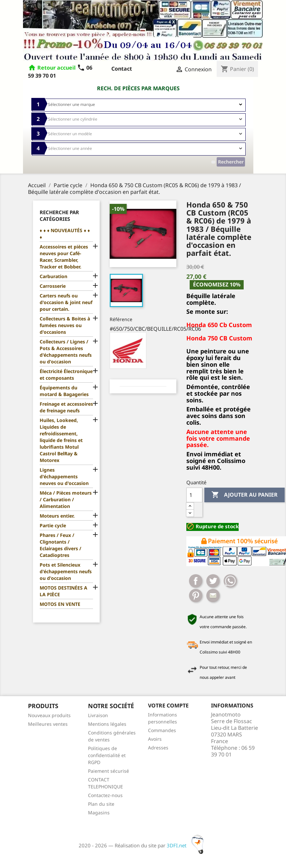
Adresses (158, 748)
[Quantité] (194, 495)
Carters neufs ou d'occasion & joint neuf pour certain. (66, 302)
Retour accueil (56, 68)
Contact (122, 69)
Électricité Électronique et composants (66, 375)
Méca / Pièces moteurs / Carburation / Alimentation (66, 499)
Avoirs (155, 739)
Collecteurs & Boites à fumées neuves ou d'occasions (65, 325)
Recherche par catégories (59, 216)
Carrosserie (53, 286)
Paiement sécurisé (108, 771)
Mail (213, 596)
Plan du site (101, 804)
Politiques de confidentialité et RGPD (107, 755)
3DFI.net (187, 845)
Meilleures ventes (48, 724)
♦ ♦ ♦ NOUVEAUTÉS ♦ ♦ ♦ (65, 234)
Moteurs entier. (57, 516)
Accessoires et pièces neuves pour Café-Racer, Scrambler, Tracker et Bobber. (64, 257)
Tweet (213, 581)
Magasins (99, 813)
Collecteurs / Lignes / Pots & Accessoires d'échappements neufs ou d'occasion (66, 352)
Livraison (98, 715)
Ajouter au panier (244, 495)
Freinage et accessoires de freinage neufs (66, 407)
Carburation (53, 276)
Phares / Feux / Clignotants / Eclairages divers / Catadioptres (60, 545)
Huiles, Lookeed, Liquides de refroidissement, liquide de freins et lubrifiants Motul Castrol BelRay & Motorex (61, 440)
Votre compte (168, 705)
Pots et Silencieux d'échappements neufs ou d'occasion (66, 571)
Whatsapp (230, 581)
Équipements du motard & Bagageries (64, 391)
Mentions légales (107, 724)
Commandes (162, 730)
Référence (121, 319)
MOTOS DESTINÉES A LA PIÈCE (63, 591)
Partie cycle (53, 525)
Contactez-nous (105, 795)
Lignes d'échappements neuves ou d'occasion (64, 476)
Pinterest (196, 596)
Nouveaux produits (49, 715)
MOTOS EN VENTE (60, 604)
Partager (196, 581)
